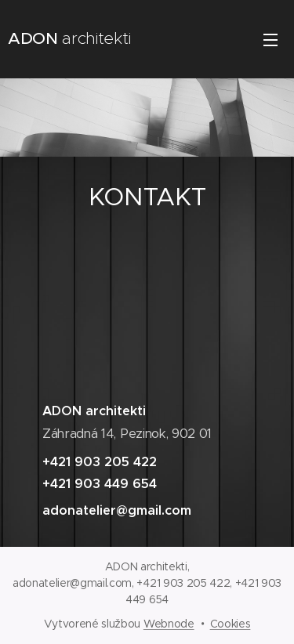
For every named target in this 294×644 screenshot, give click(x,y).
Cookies (230, 624)
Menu (270, 40)
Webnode (169, 624)
